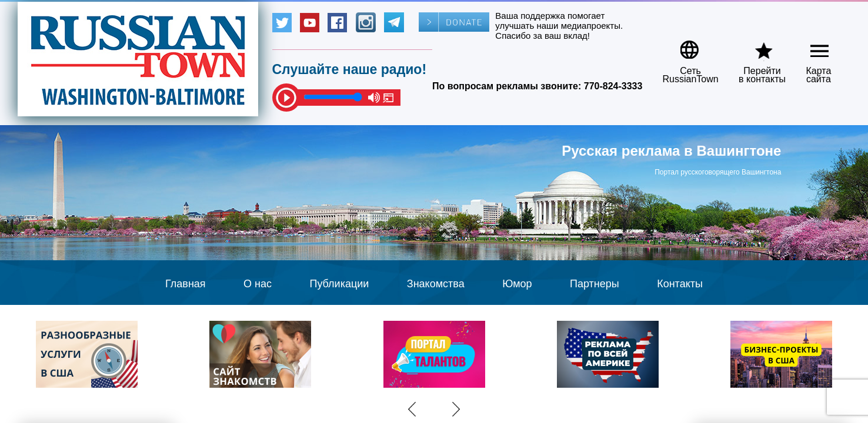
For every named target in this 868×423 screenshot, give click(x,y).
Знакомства (436, 284)
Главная (186, 284)
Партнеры (595, 284)
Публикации (339, 284)
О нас (258, 284)
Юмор (517, 284)
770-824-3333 (613, 86)
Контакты (680, 284)
